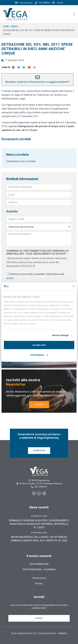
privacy (10, 278)
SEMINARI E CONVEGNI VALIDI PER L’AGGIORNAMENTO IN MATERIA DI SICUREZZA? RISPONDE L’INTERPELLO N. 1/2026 (39, 524)
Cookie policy (39, 578)
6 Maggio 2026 (39, 516)
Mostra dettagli (60, 335)
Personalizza (39, 355)
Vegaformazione (39, 564)
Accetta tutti (39, 345)
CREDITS (63, 634)
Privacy (39, 583)
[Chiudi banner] (73, 286)
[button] (6, 67)
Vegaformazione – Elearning (39, 569)
